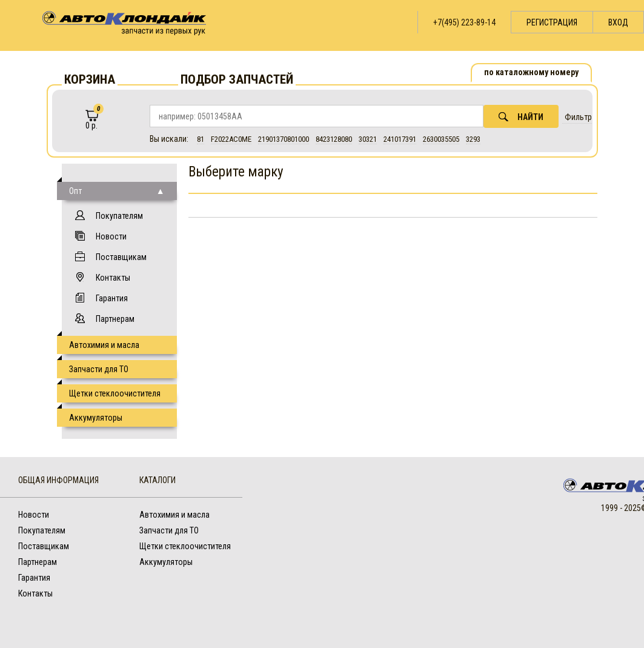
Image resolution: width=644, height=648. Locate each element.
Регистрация (552, 22)
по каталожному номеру (531, 72)
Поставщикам (121, 257)
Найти (521, 117)
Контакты (113, 278)
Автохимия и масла (104, 345)
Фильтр (578, 117)
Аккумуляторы (96, 418)
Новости (111, 236)
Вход (618, 22)
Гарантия (112, 298)
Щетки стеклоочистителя (115, 393)
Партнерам (115, 319)
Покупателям (119, 216)
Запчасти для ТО (99, 369)
